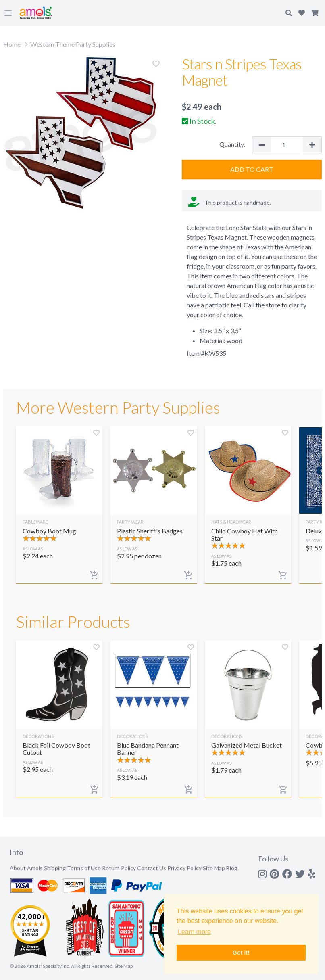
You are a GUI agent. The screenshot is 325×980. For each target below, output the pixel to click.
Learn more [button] (194, 932)
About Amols (26, 868)
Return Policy (119, 868)
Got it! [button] (241, 953)
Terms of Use (84, 868)
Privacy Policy (184, 868)
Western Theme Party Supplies (73, 44)
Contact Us (152, 868)
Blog (232, 868)
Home (12, 44)
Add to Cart (252, 169)
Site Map (214, 868)
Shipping (55, 868)
